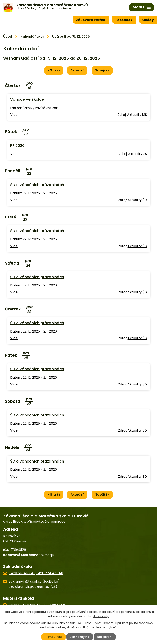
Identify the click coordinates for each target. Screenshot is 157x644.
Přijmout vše (54, 637)
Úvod (8, 36)
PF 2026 (17, 145)
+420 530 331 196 (22, 605)
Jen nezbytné (80, 637)
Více (14, 115)
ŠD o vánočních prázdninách (37, 185)
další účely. (101, 616)
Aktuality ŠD (137, 200)
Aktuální (77, 70)
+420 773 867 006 (51, 605)
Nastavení (105, 637)
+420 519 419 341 (22, 573)
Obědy (148, 20)
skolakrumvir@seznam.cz (29, 587)
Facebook (124, 20)
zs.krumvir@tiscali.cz (25, 581)
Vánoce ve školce (27, 99)
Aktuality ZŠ (137, 154)
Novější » (102, 70)
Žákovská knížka (91, 20)
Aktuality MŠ (137, 115)
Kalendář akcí (32, 36)
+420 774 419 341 (50, 573)
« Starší (54, 70)
